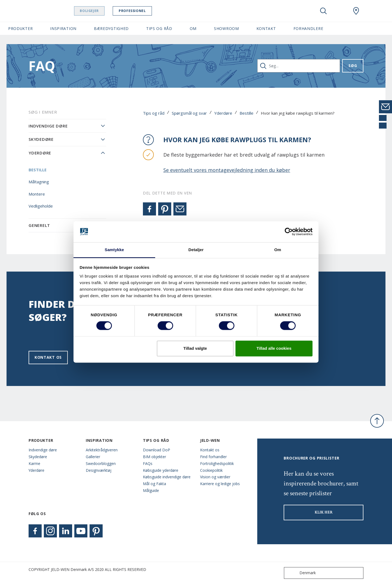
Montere (37, 194)
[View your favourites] (340, 11)
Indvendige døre (48, 126)
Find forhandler (213, 457)
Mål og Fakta (154, 484)
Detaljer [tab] (196, 250)
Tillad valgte (195, 348)
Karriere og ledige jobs (220, 484)
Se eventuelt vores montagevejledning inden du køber (227, 170)
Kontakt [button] (266, 28)
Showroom (226, 28)
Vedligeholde (41, 206)
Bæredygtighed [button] (111, 28)
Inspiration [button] (63, 28)
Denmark (301, 573)
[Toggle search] (323, 11)
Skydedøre (41, 139)
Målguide (151, 490)
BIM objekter (154, 457)
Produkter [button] (20, 28)
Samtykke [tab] (114, 250)
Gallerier (93, 457)
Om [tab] (278, 250)
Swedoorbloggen (101, 463)
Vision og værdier (215, 477)
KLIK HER (324, 512)
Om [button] (193, 28)
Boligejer (97, 11)
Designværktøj (99, 470)
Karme (34, 463)
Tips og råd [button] (159, 28)
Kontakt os (48, 357)
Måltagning (39, 182)
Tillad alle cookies (274, 348)
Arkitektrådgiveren (102, 450)
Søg (353, 66)
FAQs (148, 463)
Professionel (140, 11)
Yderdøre (223, 113)
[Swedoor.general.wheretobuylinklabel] (356, 11)
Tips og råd (154, 113)
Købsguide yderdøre (161, 470)
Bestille (246, 113)
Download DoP (157, 450)
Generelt (39, 225)
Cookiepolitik (211, 470)
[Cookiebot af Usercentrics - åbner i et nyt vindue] (289, 232)
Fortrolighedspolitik (217, 463)
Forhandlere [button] (308, 28)
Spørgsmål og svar (189, 113)
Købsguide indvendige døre (167, 477)
